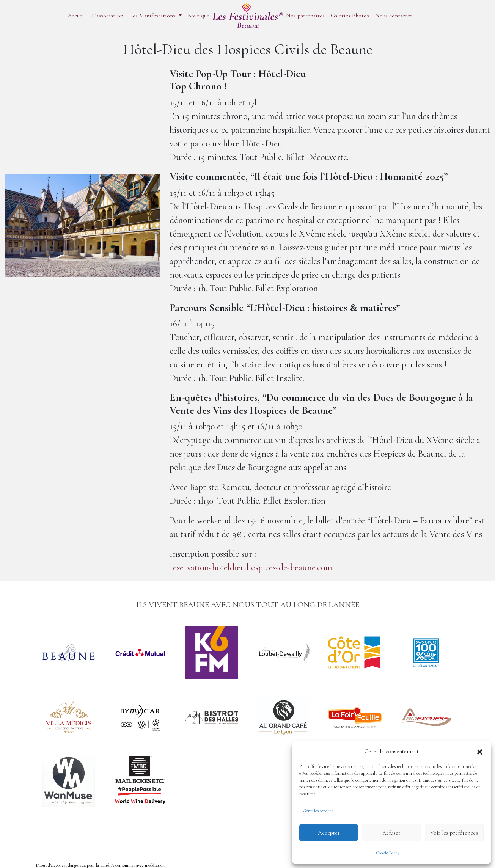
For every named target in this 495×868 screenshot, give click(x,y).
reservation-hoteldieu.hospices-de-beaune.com (251, 567)
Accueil (77, 16)
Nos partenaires (305, 16)
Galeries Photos (350, 16)
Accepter (329, 833)
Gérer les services (318, 811)
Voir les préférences (454, 833)
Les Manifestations (153, 16)
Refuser (391, 833)
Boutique (199, 16)
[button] (480, 751)
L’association (108, 16)
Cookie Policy (388, 853)
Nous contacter (394, 16)
